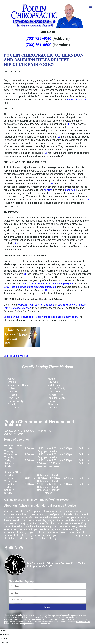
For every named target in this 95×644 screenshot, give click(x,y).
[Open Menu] (91, 8)
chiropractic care (77, 100)
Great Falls (13, 398)
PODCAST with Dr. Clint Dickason (36, 305)
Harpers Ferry (55, 395)
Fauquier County (56, 398)
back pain (70, 190)
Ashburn (12, 379)
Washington (14, 408)
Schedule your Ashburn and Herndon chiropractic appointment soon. (41, 317)
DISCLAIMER (85, 619)
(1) (68, 124)
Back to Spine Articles (16, 356)
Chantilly (12, 404)
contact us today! (47, 538)
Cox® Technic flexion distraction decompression (30, 287)
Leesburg (12, 392)
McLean (12, 388)
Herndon (12, 395)
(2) (58, 137)
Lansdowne (54, 392)
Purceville (53, 382)
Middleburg (54, 385)
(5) (88, 200)
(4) (53, 184)
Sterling (12, 382)
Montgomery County (19, 385)
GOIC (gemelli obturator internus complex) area (48, 284)
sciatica (48, 190)
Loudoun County (56, 388)
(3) (45, 153)
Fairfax (51, 401)
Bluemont (53, 404)
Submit (47, 607)
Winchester (54, 408)
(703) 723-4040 (38, 38)
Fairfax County (15, 401)
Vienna (51, 379)
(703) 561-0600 (38, 45)
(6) (14, 243)
